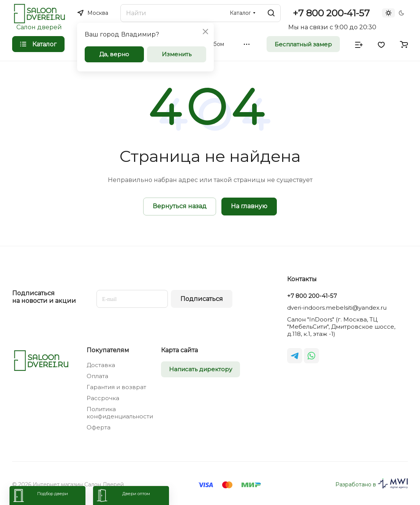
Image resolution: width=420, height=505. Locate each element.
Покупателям (108, 350)
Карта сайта (179, 350)
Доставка (101, 365)
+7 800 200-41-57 (331, 13)
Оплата (97, 376)
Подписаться (202, 299)
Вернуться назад (180, 206)
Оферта (99, 427)
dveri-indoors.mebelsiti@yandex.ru (337, 308)
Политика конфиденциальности (120, 413)
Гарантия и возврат (116, 387)
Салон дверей (39, 27)
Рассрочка (103, 398)
